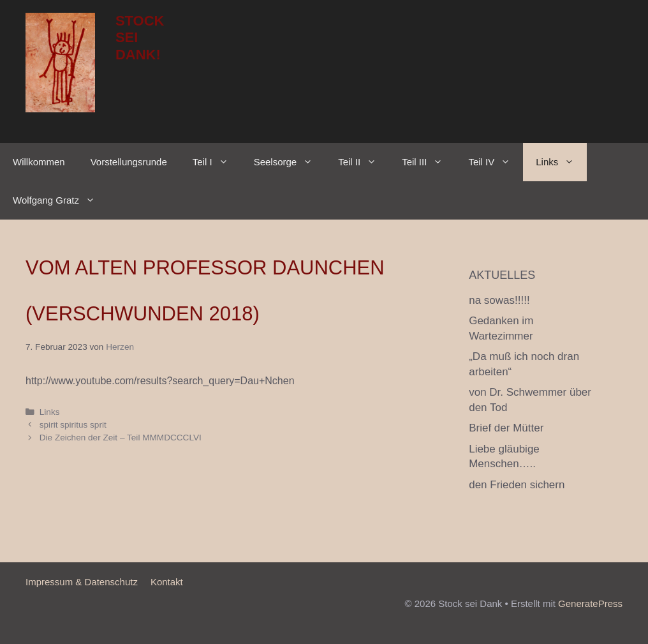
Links (50, 412)
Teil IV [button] (496, 162)
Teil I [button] (217, 162)
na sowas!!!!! (499, 300)
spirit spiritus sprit (73, 425)
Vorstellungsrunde (129, 162)
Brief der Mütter (506, 428)
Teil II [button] (364, 162)
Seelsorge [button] (290, 162)
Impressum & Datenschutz (82, 582)
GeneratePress (590, 603)
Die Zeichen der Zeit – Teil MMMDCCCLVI (121, 438)
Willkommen (39, 162)
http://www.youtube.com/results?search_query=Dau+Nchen (160, 381)
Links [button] (561, 162)
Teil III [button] (429, 162)
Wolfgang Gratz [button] (60, 200)
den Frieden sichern (517, 485)
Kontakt (167, 582)
